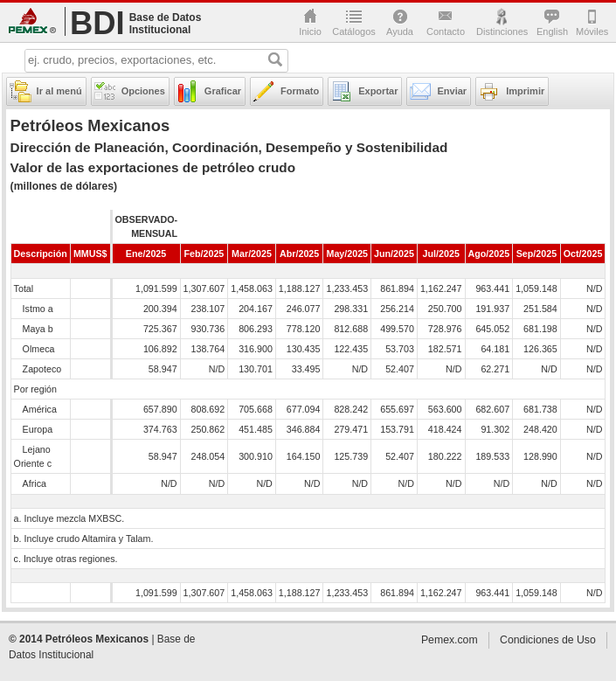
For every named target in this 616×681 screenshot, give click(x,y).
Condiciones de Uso (548, 640)
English (552, 31)
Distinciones (502, 31)
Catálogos (354, 31)
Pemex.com (32, 21)
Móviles (591, 31)
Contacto (446, 31)
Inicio (310, 31)
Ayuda (400, 31)
